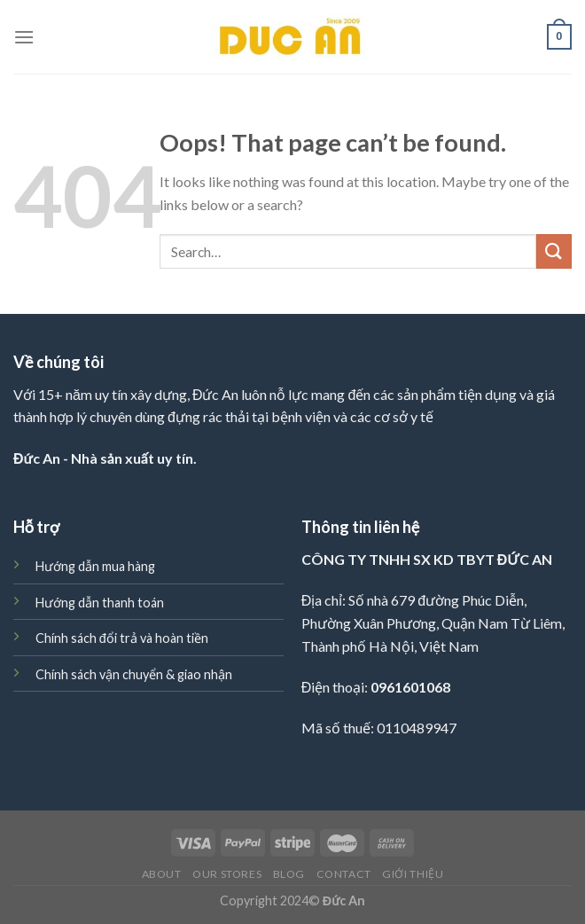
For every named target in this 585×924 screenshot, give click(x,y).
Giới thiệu (413, 874)
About (162, 874)
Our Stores (227, 874)
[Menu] (24, 37)
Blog (289, 874)
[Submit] (554, 251)
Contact (344, 874)
